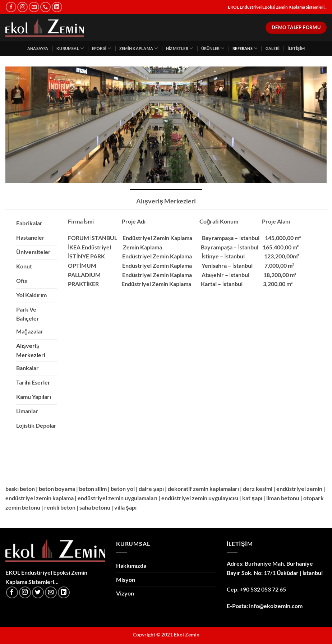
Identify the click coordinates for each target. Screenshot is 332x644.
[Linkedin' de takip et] (57, 7)
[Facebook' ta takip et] (11, 7)
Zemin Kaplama (139, 48)
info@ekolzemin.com (276, 606)
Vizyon (125, 593)
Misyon (126, 579)
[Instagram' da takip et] (22, 7)
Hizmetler (180, 48)
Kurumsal (70, 48)
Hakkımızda (131, 565)
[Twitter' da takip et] (38, 592)
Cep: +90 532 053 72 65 (256, 589)
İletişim (296, 48)
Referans (245, 48)
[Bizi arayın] (45, 7)
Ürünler (213, 48)
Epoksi (102, 48)
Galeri (273, 48)
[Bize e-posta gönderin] (34, 7)
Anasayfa (38, 48)
